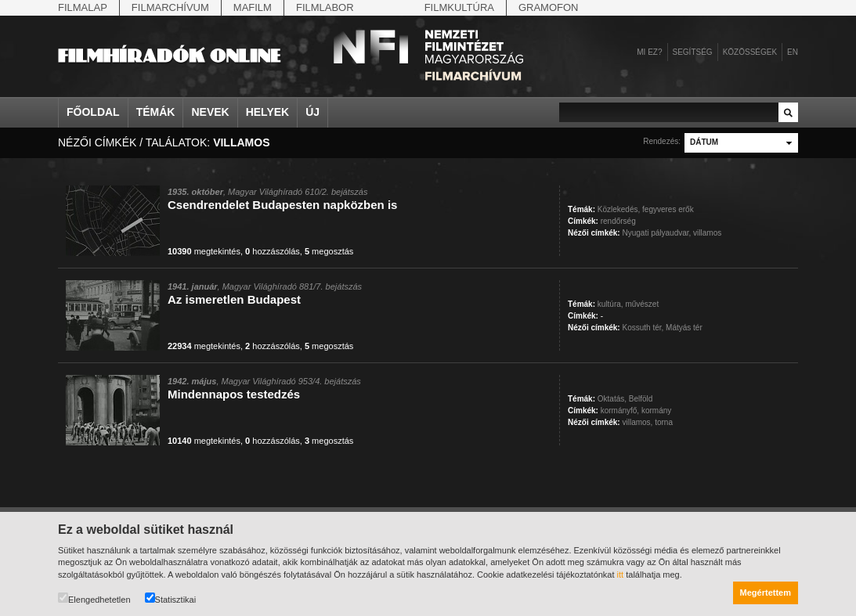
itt (621, 575)
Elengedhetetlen (94, 598)
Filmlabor (325, 7)
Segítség (693, 52)
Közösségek (750, 52)
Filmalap (83, 7)
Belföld (641, 399)
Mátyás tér (684, 328)
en (793, 52)
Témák (156, 112)
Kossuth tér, (643, 328)
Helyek (268, 112)
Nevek (210, 112)
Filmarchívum (170, 7)
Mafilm (253, 7)
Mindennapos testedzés (234, 394)
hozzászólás (273, 251)
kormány (656, 411)
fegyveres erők (668, 209)
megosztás (329, 251)
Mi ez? (649, 52)
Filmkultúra (459, 7)
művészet (642, 304)
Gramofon (549, 7)
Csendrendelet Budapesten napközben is (282, 205)
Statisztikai (171, 598)
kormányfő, (620, 411)
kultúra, (610, 304)
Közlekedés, (619, 209)
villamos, (637, 422)
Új (312, 112)
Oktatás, (612, 399)
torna (664, 422)
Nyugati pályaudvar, (656, 233)
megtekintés (204, 251)
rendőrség (618, 221)
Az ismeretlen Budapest (234, 299)
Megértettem (766, 593)
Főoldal (93, 112)
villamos (707, 233)
